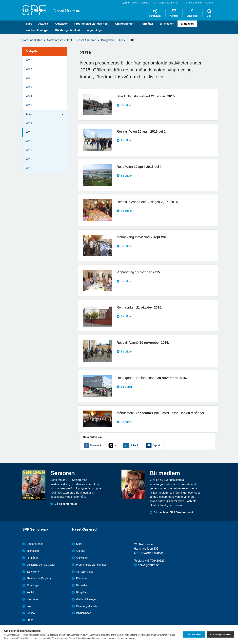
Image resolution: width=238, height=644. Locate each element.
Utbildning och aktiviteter (41, 565)
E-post (156, 445)
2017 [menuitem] (29, 150)
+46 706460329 (154, 561)
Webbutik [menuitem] (146, 3)
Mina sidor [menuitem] (192, 13)
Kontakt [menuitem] (174, 13)
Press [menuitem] (135, 3)
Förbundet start (32, 40)
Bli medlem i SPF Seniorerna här (174, 512)
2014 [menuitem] (29, 123)
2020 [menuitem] (29, 105)
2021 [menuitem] (29, 96)
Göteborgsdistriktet (67, 30)
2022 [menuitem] (29, 87)
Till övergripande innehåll (0, 0)
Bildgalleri (187, 24)
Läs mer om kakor (125, 638)
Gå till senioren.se (66, 504)
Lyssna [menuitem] (125, 3)
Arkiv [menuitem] (29, 114)
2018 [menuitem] (29, 159)
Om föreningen (125, 24)
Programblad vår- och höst (91, 24)
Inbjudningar (95, 30)
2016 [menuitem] (29, 141)
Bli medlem (167, 24)
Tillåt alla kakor (194, 634)
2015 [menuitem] (29, 132)
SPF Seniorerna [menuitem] (194, 3)
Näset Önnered (86, 40)
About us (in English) (39, 578)
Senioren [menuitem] (210, 3)
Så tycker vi (33, 572)
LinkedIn (134, 445)
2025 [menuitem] (29, 60)
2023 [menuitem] (29, 78)
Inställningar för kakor (220, 634)
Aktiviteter (61, 24)
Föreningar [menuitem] (155, 13)
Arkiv (122, 40)
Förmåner (147, 24)
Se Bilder (127, 387)
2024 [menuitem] (29, 69)
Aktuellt (43, 24)
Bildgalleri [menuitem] (32, 51)
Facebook (96, 445)
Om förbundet (35, 544)
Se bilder (126, 105)
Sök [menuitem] (209, 13)
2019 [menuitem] (29, 168)
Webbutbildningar (37, 30)
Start (29, 24)
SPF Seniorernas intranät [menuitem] (166, 3)
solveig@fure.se (149, 565)
